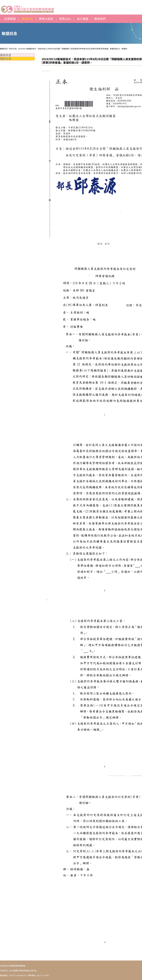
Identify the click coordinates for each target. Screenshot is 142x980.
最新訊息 (6, 55)
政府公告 (6, 59)
